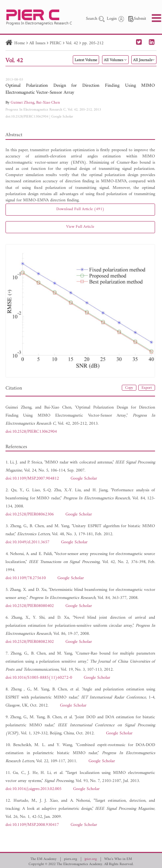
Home (20, 43)
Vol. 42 (72, 43)
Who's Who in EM (118, 859)
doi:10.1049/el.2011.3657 (27, 542)
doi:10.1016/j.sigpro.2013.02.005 (33, 789)
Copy (129, 388)
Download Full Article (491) (80, 209)
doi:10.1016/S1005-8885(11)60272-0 (39, 678)
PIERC (56, 43)
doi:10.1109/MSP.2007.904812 (32, 479)
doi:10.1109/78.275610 (26, 578)
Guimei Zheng (22, 103)
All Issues (37, 43)
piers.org (71, 859)
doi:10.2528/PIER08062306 (30, 515)
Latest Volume (86, 60)
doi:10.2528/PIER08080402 (30, 606)
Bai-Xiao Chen (48, 103)
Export (147, 388)
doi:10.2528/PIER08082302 (30, 642)
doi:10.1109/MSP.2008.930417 (32, 825)
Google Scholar (62, 117)
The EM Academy (44, 859)
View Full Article (80, 227)
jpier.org (91, 859)
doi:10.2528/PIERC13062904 (27, 117)
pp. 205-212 (93, 43)
